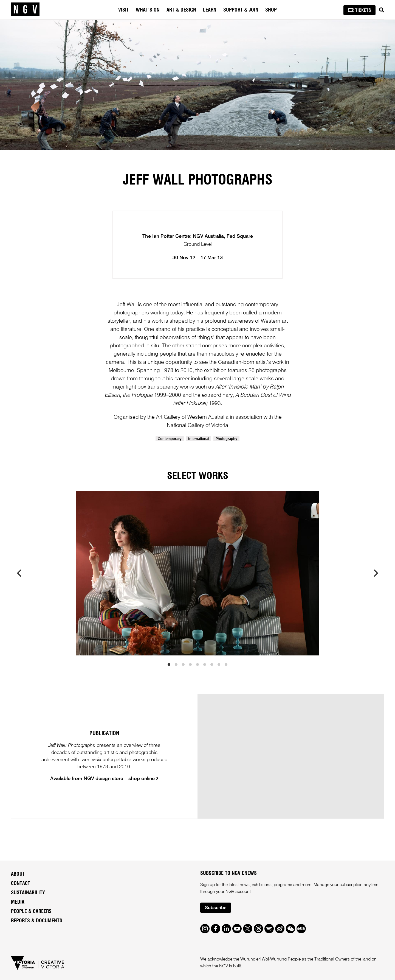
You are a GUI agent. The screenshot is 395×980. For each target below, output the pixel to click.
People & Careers (31, 912)
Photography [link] (226, 439)
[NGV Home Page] (25, 10)
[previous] (20, 573)
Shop (271, 10)
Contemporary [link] (170, 439)
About (18, 874)
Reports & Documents (37, 921)
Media (18, 902)
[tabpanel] (198, 85)
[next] (375, 573)
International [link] (199, 439)
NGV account (238, 892)
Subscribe (216, 908)
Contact (21, 884)
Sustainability (28, 893)
